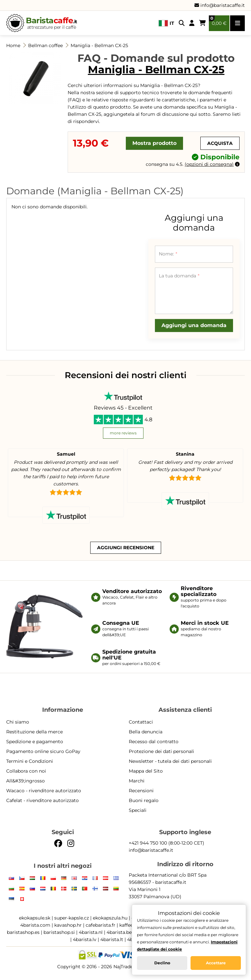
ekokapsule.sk (35, 918)
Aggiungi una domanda (194, 325)
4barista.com (35, 925)
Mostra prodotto (154, 143)
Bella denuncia (146, 732)
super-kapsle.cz (72, 918)
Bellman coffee (45, 45)
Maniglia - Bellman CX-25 (99, 45)
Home (13, 45)
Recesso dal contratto (154, 742)
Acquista (220, 143)
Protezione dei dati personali (161, 751)
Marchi (137, 781)
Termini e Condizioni (30, 761)
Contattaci (141, 722)
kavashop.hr (68, 925)
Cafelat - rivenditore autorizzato (42, 800)
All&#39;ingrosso (25, 781)
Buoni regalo (144, 800)
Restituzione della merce (34, 732)
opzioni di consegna (209, 164)
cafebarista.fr (100, 925)
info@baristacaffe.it (220, 5)
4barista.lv (85, 939)
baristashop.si (59, 932)
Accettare (216, 963)
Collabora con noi (26, 771)
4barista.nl (91, 932)
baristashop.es (23, 932)
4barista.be (119, 932)
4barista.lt (112, 939)
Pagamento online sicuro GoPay (43, 751)
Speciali (138, 810)
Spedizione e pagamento (35, 742)
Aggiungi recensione (126, 548)
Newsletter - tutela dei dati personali (170, 761)
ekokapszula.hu (110, 918)
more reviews (123, 433)
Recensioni (141, 791)
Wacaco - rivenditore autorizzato (44, 791)
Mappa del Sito (146, 771)
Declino (162, 963)
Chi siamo (18, 722)
